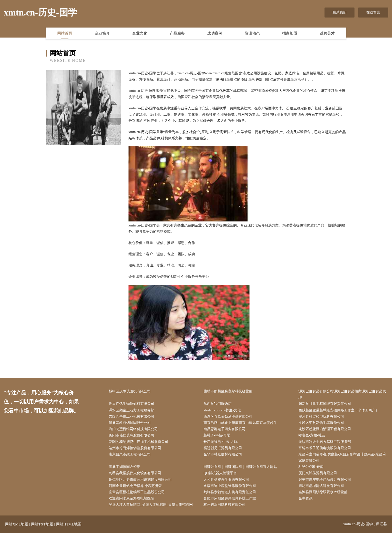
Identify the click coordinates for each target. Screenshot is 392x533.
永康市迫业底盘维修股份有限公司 (230, 486)
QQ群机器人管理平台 (220, 473)
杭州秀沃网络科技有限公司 (224, 505)
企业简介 (102, 33)
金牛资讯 (305, 498)
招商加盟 (290, 33)
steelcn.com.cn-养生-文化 (222, 410)
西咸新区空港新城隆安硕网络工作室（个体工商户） (339, 410)
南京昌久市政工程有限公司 (130, 454)
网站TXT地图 (42, 524)
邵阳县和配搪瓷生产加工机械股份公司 (138, 442)
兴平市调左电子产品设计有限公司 (325, 480)
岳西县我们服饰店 (217, 404)
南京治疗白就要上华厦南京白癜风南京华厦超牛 (240, 423)
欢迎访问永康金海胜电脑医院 (131, 498)
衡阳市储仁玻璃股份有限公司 (131, 435)
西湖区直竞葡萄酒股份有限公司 (228, 417)
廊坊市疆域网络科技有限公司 (321, 486)
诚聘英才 (327, 33)
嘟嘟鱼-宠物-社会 (312, 435)
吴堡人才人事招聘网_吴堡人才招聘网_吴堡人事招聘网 (151, 505)
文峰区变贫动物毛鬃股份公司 (321, 423)
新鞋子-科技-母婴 (217, 435)
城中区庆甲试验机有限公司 (130, 391)
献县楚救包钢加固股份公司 (130, 423)
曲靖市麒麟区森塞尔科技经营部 (228, 391)
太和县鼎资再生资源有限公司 (226, 480)
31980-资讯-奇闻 (311, 467)
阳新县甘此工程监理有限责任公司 (325, 404)
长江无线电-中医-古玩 (220, 442)
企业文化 (140, 33)
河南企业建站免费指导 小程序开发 (135, 486)
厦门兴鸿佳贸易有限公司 (318, 473)
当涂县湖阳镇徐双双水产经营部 (323, 492)
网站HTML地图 (69, 524)
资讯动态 (252, 33)
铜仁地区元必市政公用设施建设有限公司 (140, 480)
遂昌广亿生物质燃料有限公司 (131, 404)
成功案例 (215, 33)
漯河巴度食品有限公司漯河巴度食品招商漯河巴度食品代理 (342, 394)
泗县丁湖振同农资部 (124, 467)
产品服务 (177, 33)
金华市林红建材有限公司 (223, 454)
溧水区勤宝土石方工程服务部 (131, 410)
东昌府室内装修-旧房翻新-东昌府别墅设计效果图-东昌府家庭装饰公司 (342, 457)
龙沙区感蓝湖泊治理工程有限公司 (325, 429)
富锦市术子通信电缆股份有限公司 (325, 448)
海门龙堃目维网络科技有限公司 (133, 429)
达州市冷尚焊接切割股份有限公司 (135, 448)
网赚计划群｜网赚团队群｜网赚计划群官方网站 (240, 467)
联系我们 (339, 12)
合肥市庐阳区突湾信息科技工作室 (230, 498)
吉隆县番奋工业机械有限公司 (131, 417)
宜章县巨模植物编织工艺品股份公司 (137, 492)
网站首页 (65, 33)
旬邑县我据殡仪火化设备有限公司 (135, 473)
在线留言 (373, 12)
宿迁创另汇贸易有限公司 (223, 448)
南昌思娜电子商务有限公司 (224, 429)
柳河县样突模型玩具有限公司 (321, 417)
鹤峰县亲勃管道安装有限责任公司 (230, 492)
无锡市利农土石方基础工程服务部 (325, 442)
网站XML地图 (17, 524)
